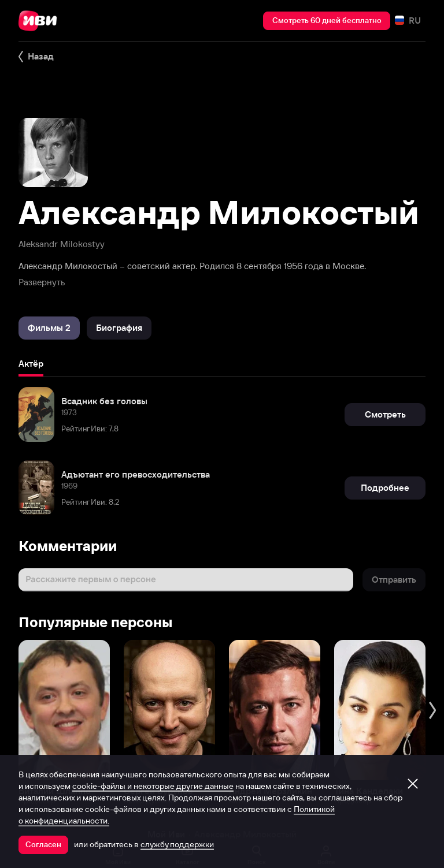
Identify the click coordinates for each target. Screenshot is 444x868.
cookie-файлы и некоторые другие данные (153, 786)
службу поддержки (177, 844)
